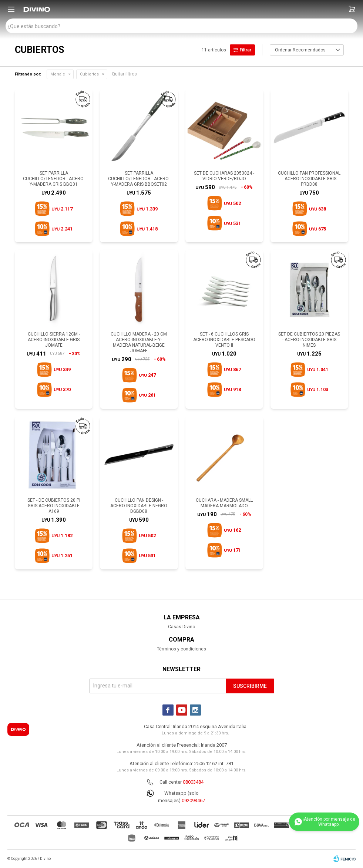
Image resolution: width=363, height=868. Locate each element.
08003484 (193, 782)
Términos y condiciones (181, 649)
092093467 (193, 800)
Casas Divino (181, 627)
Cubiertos (89, 74)
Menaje (58, 74)
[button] (352, 9)
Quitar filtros (124, 74)
